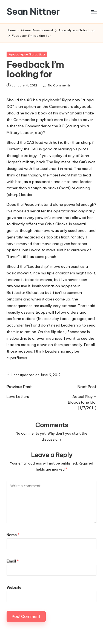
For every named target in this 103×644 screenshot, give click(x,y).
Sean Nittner (33, 12)
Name (13, 535)
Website (14, 587)
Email (13, 561)
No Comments (57, 85)
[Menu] (94, 12)
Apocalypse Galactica (27, 54)
